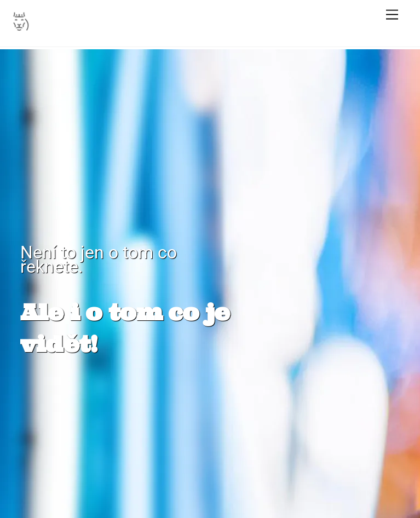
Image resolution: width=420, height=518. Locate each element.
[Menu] (392, 15)
